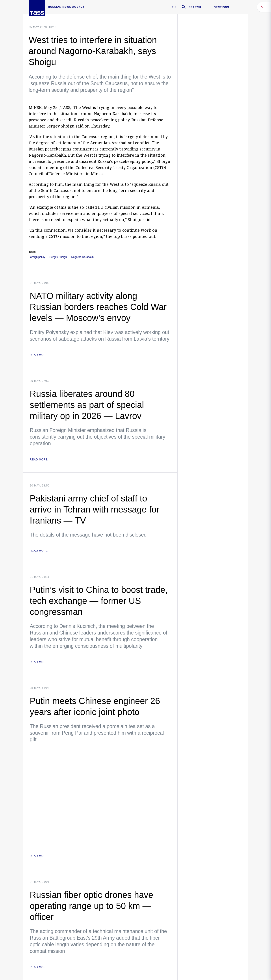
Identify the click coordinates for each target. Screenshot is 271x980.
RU (174, 7)
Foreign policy (37, 257)
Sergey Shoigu (58, 257)
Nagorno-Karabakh (82, 257)
